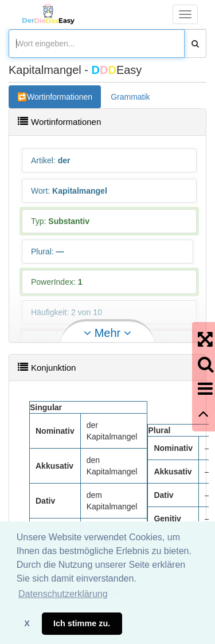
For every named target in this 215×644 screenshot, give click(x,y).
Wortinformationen (60, 97)
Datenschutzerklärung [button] (63, 594)
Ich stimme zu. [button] (82, 623)
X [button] (27, 623)
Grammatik (130, 97)
